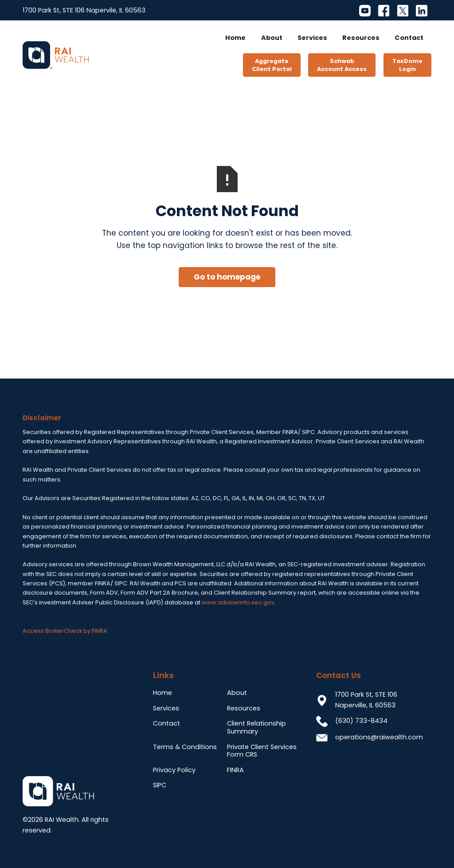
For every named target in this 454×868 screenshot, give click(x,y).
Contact (409, 38)
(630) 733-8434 (361, 721)
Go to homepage (227, 277)
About (272, 38)
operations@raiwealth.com (379, 737)
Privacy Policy (174, 770)
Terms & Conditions (185, 747)
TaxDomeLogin (407, 65)
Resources (361, 38)
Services (312, 38)
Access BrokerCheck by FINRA (65, 631)
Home (235, 38)
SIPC (160, 785)
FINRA (235, 770)
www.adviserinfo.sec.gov (238, 602)
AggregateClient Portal (272, 65)
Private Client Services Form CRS (262, 751)
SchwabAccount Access (342, 65)
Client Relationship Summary (256, 727)
